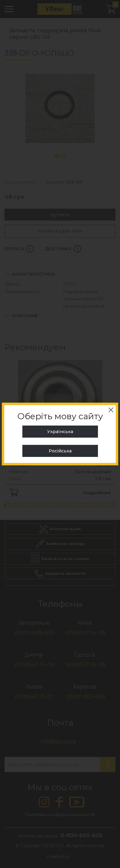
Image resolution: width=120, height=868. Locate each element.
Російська (60, 451)
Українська (60, 432)
